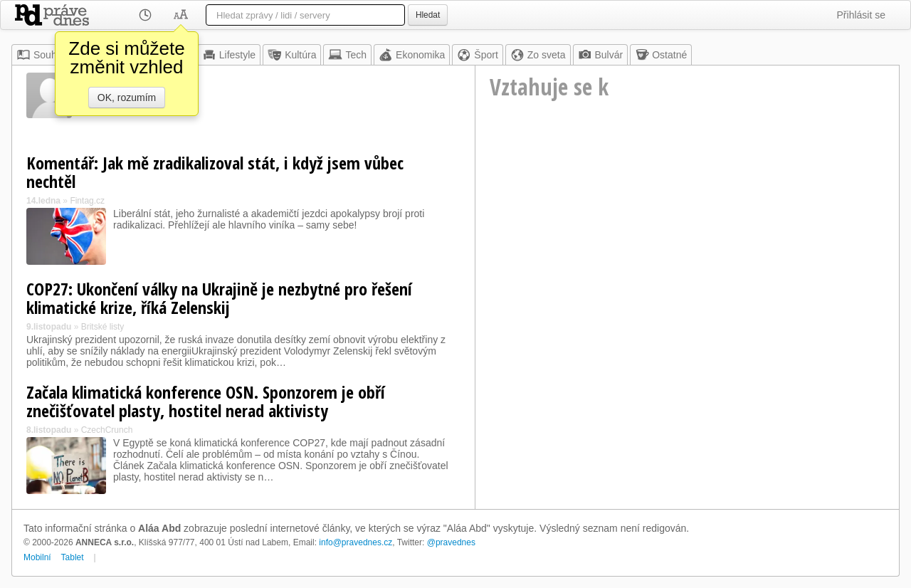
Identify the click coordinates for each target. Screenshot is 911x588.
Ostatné (661, 55)
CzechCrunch (107, 430)
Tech (347, 55)
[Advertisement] (687, 246)
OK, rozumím (127, 98)
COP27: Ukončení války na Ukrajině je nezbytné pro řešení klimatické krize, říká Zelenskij (219, 298)
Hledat (428, 15)
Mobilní (37, 557)
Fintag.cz (87, 201)
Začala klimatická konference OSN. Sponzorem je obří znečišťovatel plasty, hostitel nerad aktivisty (206, 401)
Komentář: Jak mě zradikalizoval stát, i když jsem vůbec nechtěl (215, 172)
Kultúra (292, 55)
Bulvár (601, 55)
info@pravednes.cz (356, 542)
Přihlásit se (861, 15)
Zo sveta (538, 55)
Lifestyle (229, 55)
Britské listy (103, 327)
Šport (477, 55)
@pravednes (451, 542)
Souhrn (41, 55)
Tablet (73, 557)
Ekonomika (412, 55)
